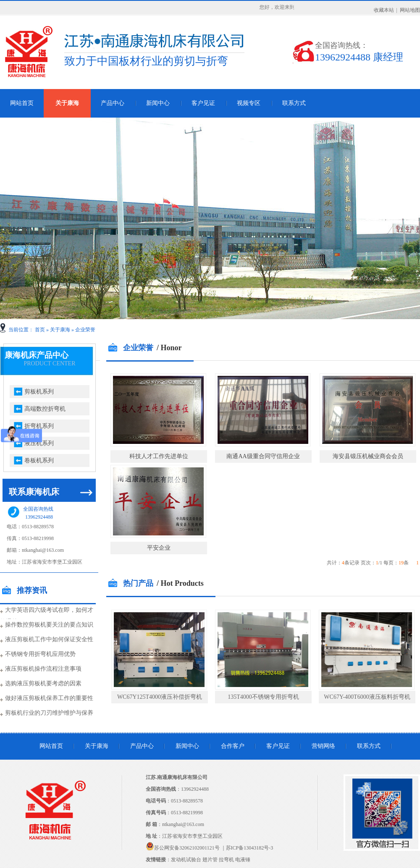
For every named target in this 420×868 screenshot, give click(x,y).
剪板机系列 (39, 392)
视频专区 (249, 103)
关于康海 (67, 103)
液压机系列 (39, 443)
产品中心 (113, 103)
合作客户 (233, 746)
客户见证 (203, 103)
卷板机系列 (39, 460)
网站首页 (51, 746)
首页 (40, 330)
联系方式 (294, 103)
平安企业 (159, 548)
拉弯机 (226, 860)
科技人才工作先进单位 (159, 456)
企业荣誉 (85, 330)
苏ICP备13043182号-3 (250, 848)
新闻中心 (158, 103)
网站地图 (410, 10)
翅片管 (210, 860)
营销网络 (323, 746)
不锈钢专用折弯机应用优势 (40, 654)
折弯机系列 (39, 426)
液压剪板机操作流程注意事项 (43, 669)
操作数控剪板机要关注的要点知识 (49, 625)
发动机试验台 (186, 860)
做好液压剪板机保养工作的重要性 (49, 698)
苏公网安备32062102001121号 (187, 848)
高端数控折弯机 (45, 409)
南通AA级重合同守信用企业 (263, 456)
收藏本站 (384, 10)
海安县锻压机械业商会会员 (368, 456)
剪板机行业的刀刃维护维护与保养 (49, 713)
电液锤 (243, 860)
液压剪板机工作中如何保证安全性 (49, 639)
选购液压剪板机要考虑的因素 (43, 683)
